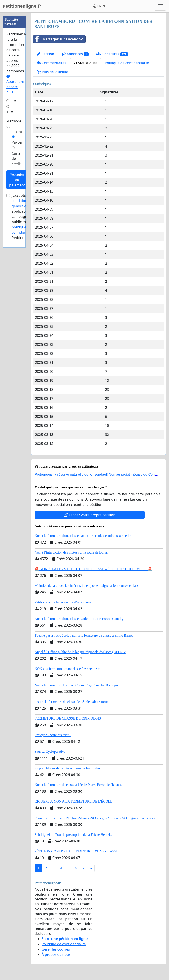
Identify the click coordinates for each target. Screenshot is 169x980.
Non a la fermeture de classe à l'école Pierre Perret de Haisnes (78, 785)
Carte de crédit (16, 158)
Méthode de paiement (14, 126)
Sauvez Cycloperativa (50, 751)
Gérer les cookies (56, 949)
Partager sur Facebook (58, 39)
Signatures (112, 54)
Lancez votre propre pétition (90, 515)
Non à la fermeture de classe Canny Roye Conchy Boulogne (77, 685)
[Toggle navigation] (160, 6)
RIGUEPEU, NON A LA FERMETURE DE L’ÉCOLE (73, 801)
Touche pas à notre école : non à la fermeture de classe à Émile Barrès (84, 635)
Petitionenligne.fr (22, 6)
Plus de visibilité (53, 72)
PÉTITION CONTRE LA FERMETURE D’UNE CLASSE (76, 851)
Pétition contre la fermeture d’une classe (63, 602)
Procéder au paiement (17, 180)
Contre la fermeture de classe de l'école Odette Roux (72, 702)
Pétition (46, 54)
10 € (10, 112)
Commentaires (52, 63)
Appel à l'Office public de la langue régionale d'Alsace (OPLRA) (80, 652)
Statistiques (86, 63)
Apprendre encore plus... (15, 85)
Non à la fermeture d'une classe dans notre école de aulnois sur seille (83, 536)
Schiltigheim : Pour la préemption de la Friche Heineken (74, 835)
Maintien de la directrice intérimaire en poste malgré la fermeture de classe (87, 586)
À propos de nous (56, 954)
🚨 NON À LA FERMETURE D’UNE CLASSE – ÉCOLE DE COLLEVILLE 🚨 (93, 569)
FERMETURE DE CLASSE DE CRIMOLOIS (68, 718)
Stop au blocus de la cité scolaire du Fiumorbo (67, 768)
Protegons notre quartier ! (53, 735)
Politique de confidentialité (127, 63)
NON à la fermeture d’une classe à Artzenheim (68, 669)
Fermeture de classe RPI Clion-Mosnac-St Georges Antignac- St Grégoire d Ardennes (95, 818)
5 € (14, 101)
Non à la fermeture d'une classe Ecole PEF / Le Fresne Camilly (79, 619)
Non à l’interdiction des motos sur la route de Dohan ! (73, 552)
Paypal (17, 142)
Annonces (75, 54)
